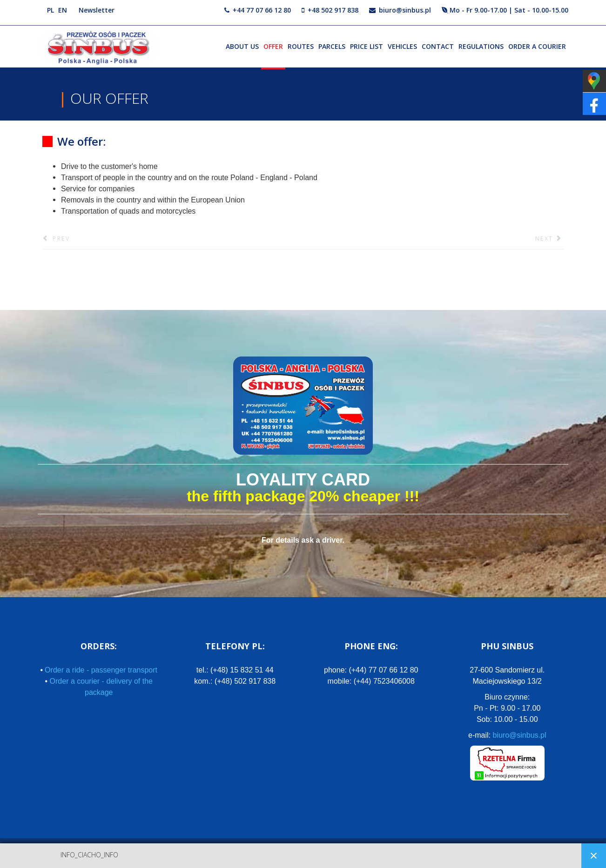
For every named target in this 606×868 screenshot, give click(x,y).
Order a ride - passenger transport (101, 670)
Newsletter (97, 10)
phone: (371, 670)
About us (242, 46)
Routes (301, 46)
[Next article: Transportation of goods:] (549, 239)
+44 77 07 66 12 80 (262, 10)
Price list (367, 46)
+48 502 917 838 (333, 10)
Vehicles (402, 46)
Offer (273, 46)
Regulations (481, 46)
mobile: (371, 681)
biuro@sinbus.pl (405, 10)
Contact (438, 46)
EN (63, 10)
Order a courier (537, 46)
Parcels (332, 46)
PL (50, 10)
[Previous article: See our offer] (56, 239)
